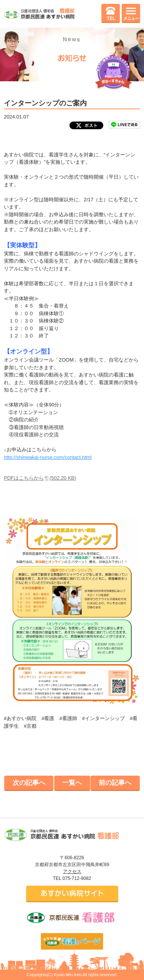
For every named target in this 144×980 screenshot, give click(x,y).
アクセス (72, 871)
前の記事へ (115, 783)
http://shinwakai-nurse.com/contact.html (48, 457)
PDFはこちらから (40, 478)
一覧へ (72, 783)
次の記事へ (29, 783)
